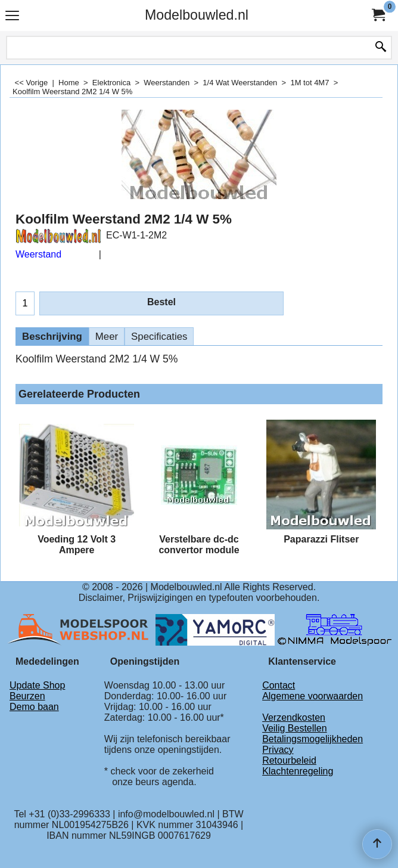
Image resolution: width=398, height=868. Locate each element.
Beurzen (27, 696)
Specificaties (159, 337)
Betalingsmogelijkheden (313, 739)
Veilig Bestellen (295, 728)
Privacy (278, 750)
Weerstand (38, 254)
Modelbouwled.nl (197, 15)
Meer (107, 337)
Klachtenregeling (298, 771)
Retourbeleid (289, 760)
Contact (279, 685)
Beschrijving (52, 337)
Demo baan (34, 707)
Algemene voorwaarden (313, 696)
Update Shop (37, 685)
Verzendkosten (294, 717)
